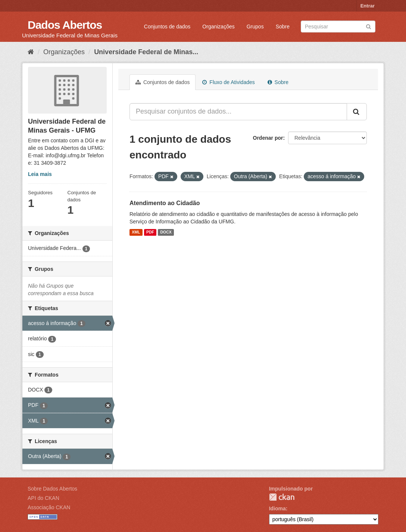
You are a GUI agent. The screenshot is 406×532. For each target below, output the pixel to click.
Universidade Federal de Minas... (146, 52)
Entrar (368, 6)
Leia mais (40, 174)
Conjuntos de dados (167, 27)
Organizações (218, 27)
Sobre (283, 27)
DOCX (166, 232)
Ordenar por (268, 138)
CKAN (282, 497)
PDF (150, 232)
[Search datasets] (338, 27)
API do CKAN (43, 498)
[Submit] (368, 26)
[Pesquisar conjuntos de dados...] (238, 112)
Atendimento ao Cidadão (165, 203)
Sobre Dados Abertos (52, 489)
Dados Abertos (65, 25)
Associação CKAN (49, 507)
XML (136, 232)
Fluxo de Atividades (228, 82)
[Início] (31, 52)
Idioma (277, 508)
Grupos (255, 27)
